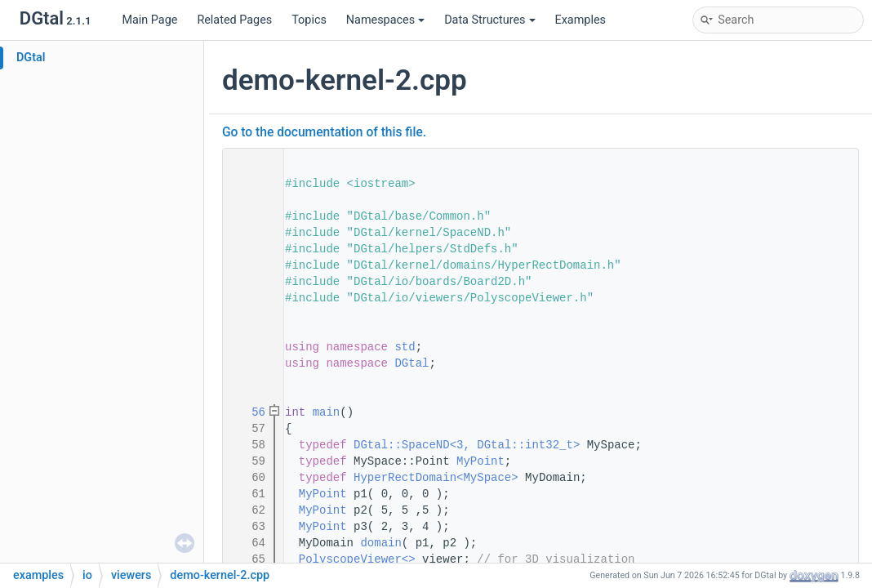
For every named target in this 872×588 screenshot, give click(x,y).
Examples (581, 20)
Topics (309, 20)
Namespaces (385, 20)
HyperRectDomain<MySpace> (436, 478)
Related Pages (234, 20)
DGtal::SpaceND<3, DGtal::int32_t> (467, 445)
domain (380, 543)
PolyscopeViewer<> (357, 559)
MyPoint (480, 461)
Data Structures (489, 20)
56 (248, 412)
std (405, 347)
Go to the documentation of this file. (324, 132)
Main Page (149, 20)
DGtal (31, 58)
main (327, 412)
